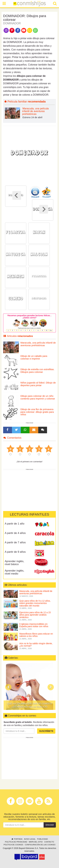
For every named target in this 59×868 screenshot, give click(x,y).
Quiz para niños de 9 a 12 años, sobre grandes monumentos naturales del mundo (35, 603)
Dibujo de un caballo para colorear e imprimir (34, 357)
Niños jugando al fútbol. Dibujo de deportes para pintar (38, 384)
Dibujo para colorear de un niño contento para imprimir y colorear (38, 397)
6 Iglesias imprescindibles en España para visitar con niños (34, 625)
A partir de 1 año (15, 524)
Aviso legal (30, 839)
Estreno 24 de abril (32, 117)
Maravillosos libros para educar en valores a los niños (36, 635)
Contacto (49, 842)
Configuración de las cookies (40, 845)
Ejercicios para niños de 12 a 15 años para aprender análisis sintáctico (35, 615)
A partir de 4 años (15, 533)
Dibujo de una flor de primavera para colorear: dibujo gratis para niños (37, 412)
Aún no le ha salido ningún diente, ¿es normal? (36, 645)
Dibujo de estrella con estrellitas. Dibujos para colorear (37, 371)
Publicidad (42, 839)
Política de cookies (13, 845)
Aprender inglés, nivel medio (14, 572)
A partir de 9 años (15, 552)
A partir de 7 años (15, 542)
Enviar (50, 825)
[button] (8, 687)
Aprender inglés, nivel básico (14, 563)
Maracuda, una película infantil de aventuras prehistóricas (35, 111)
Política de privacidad (16, 842)
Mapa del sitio (36, 842)
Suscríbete (46, 731)
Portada (17, 839)
